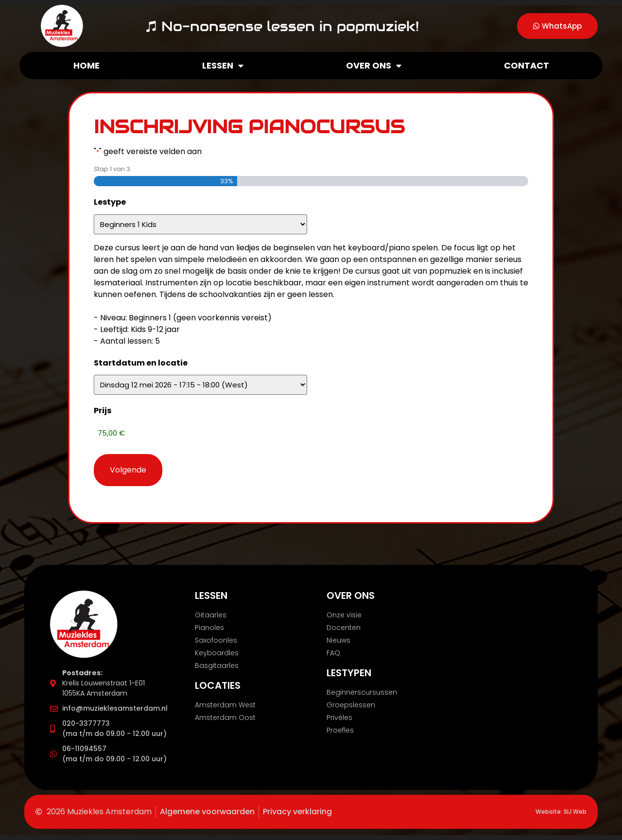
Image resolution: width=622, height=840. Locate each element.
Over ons (374, 66)
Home (86, 65)
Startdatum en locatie (141, 363)
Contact (527, 65)
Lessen (223, 66)
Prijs (103, 411)
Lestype (110, 202)
